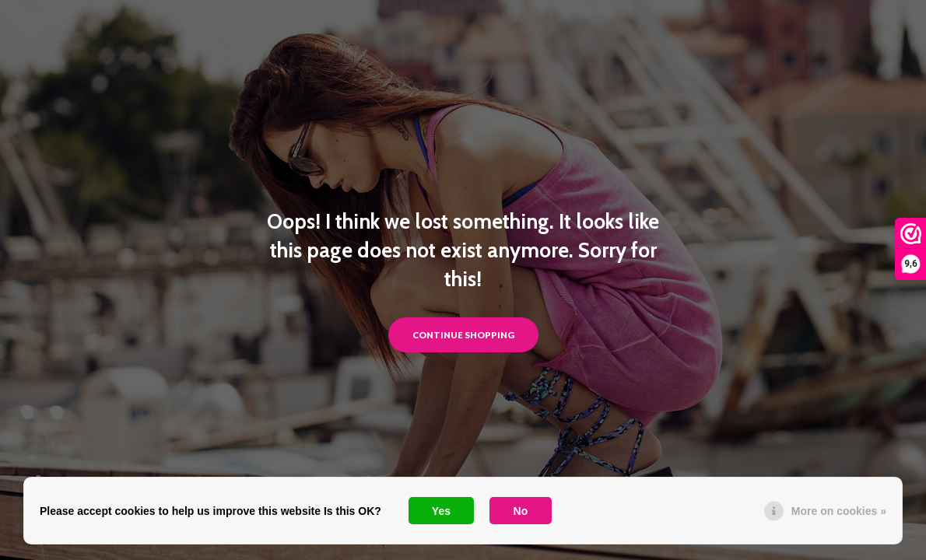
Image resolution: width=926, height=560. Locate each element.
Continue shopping (463, 335)
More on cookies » (839, 511)
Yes (441, 511)
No (521, 511)
